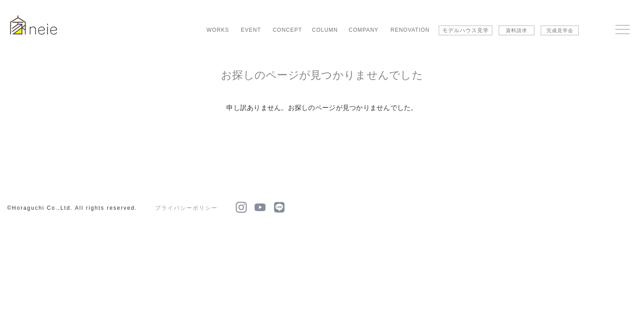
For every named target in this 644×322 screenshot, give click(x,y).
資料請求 (517, 30)
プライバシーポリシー (186, 208)
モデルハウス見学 (466, 30)
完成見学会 (560, 30)
